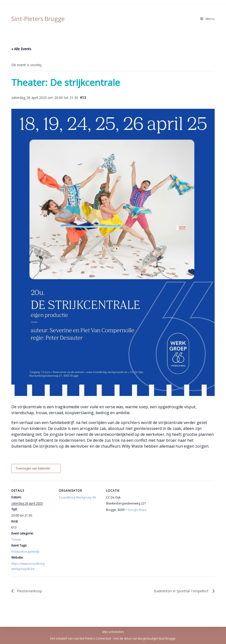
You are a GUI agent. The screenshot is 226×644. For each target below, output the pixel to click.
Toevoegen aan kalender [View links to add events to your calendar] (33, 468)
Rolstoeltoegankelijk (25, 552)
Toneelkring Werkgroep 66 (77, 497)
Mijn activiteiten (113, 632)
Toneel (16, 540)
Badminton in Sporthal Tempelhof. (182, 591)
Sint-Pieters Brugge (38, 19)
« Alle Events (21, 49)
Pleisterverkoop (29, 591)
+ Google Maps (136, 510)
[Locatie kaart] (179, 515)
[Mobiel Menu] (208, 19)
